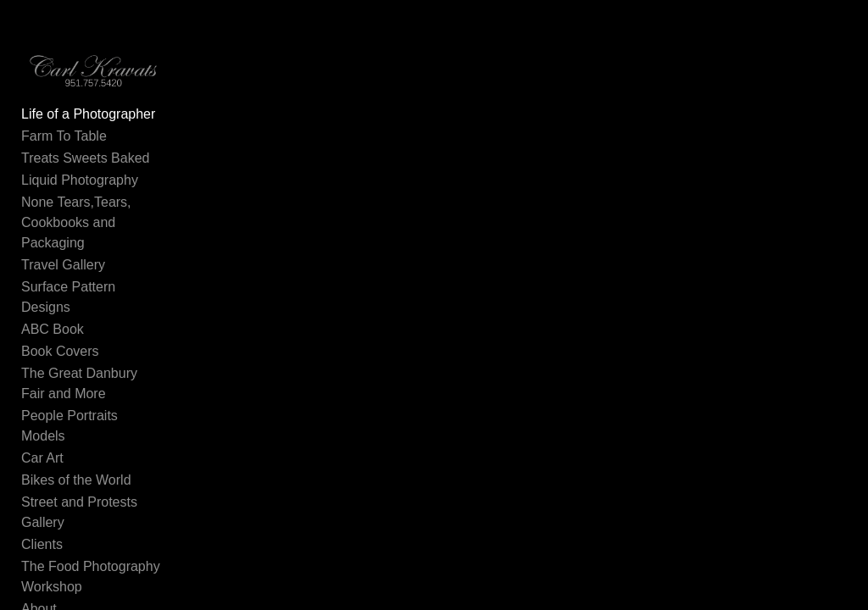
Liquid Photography (80, 181)
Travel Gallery (63, 266)
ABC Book (53, 330)
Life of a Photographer (88, 115)
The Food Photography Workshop (91, 577)
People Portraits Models (70, 427)
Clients (42, 545)
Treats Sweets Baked (85, 159)
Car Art (42, 459)
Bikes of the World (76, 481)
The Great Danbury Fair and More (93, 384)
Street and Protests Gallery (79, 513)
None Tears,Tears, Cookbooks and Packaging (76, 223)
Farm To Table (64, 137)
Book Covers (60, 352)
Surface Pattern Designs (68, 298)
